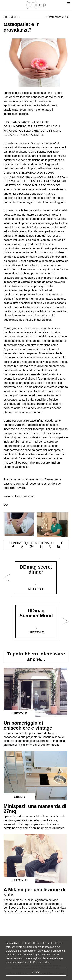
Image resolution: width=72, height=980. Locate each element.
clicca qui (34, 963)
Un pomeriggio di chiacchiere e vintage (28, 725)
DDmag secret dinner (36, 569)
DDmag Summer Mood (36, 613)
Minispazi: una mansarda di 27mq (35, 809)
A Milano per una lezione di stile (34, 892)
